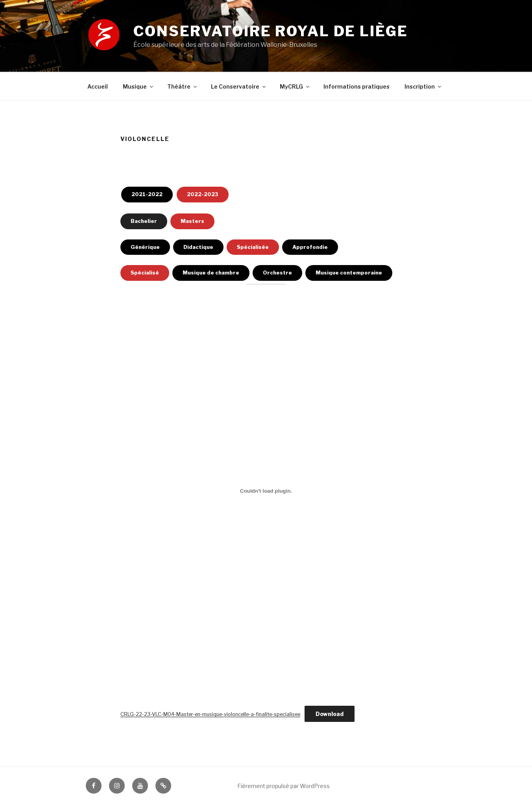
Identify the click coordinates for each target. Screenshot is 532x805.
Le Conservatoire (239, 86)
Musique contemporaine (349, 273)
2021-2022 (147, 194)
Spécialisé (145, 273)
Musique (139, 86)
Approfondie (310, 247)
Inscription (423, 86)
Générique (145, 247)
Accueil (98, 86)
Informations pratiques (357, 86)
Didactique (198, 247)
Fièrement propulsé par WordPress (284, 786)
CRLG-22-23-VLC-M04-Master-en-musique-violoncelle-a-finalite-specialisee (210, 714)
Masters (192, 221)
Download (330, 714)
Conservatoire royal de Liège (271, 31)
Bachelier (144, 221)
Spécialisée (253, 247)
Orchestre (277, 273)
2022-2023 (203, 194)
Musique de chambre (211, 273)
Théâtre (183, 86)
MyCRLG (295, 86)
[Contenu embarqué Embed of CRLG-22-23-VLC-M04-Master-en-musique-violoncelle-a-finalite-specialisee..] (266, 491)
